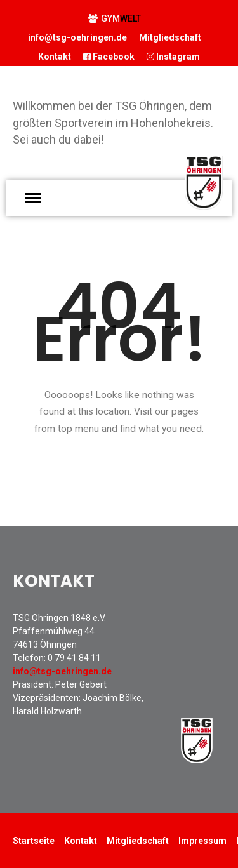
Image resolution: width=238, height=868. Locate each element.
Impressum (202, 841)
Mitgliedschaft (170, 37)
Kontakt (55, 57)
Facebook (109, 57)
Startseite (34, 841)
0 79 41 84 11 (74, 658)
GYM (115, 18)
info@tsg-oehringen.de (77, 37)
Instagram (173, 57)
